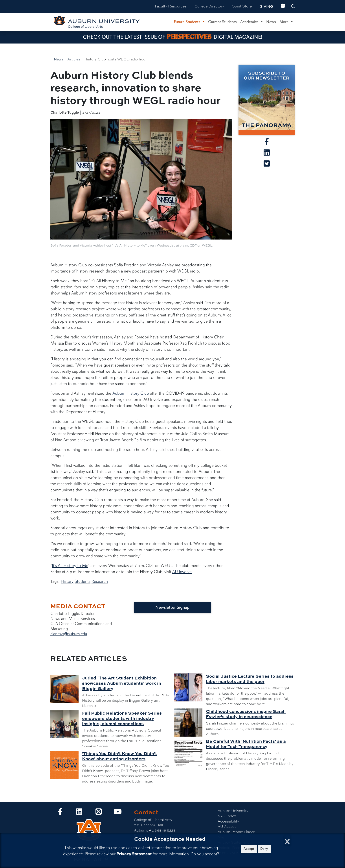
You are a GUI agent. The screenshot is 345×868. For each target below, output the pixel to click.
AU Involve (182, 572)
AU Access (227, 827)
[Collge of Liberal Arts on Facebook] (60, 813)
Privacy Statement (134, 854)
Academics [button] (250, 22)
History (67, 581)
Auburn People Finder (236, 832)
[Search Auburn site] (294, 6)
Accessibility (228, 821)
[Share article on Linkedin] (267, 154)
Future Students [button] (188, 22)
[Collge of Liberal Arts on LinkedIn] (79, 813)
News (271, 22)
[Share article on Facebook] (267, 143)
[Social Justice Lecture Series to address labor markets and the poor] (190, 687)
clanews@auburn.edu (69, 634)
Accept (249, 849)
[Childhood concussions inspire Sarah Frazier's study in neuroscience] (190, 723)
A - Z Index (227, 816)
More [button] (284, 22)
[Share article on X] (267, 165)
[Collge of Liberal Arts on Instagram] (99, 813)
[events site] (283, 6)
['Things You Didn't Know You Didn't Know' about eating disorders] (66, 765)
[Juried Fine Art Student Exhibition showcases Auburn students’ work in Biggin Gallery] (66, 689)
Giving (266, 6)
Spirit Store (242, 6)
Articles (74, 59)
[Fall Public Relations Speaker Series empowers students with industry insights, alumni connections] (66, 724)
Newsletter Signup (172, 607)
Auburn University (233, 811)
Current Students (222, 22)
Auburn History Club (131, 393)
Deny (264, 849)
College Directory (209, 6)
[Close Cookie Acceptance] (287, 840)
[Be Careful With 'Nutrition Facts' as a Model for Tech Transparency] (190, 752)
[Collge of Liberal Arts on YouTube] (118, 813)
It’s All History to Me (70, 566)
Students (83, 581)
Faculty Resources (171, 6)
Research (100, 581)
